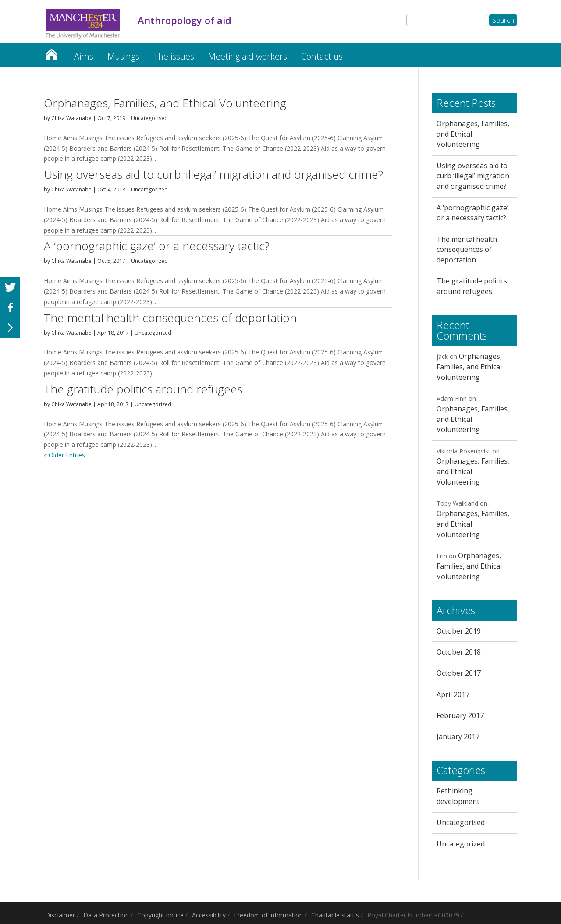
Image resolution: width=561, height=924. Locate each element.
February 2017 (460, 715)
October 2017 (459, 673)
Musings (123, 56)
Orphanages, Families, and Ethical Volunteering (165, 103)
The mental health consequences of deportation (170, 318)
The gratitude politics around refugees (143, 389)
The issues (174, 56)
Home (51, 52)
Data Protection (106, 915)
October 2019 (459, 631)
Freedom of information (268, 915)
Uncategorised (149, 118)
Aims (84, 56)
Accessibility (209, 915)
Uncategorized (149, 189)
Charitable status (335, 915)
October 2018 (459, 652)
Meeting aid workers (248, 56)
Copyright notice (160, 915)
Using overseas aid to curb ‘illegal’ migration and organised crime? (213, 174)
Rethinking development (458, 796)
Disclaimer (60, 915)
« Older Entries (64, 455)
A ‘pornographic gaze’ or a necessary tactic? (157, 246)
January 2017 (458, 736)
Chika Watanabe (71, 118)
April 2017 (453, 694)
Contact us (322, 56)
